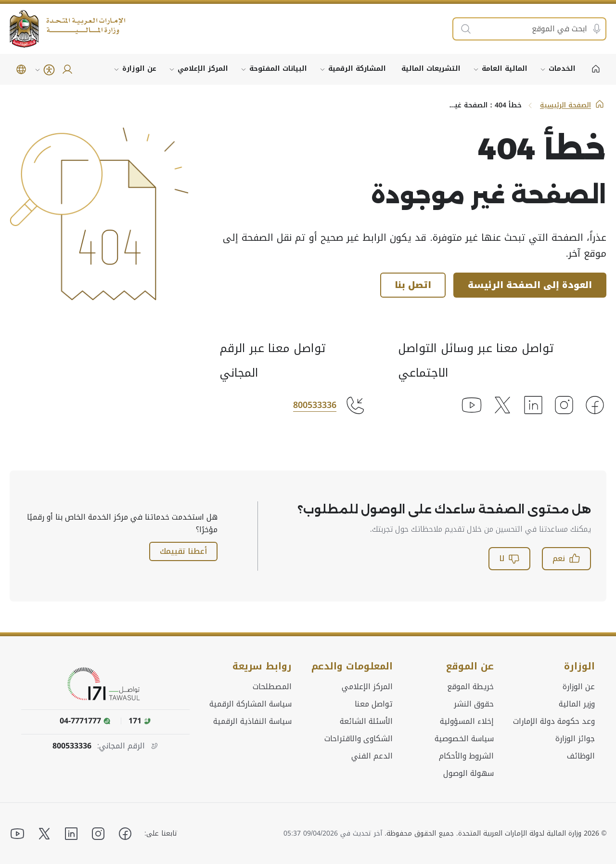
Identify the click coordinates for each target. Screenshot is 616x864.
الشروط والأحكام (466, 756)
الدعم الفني (372, 756)
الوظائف (581, 756)
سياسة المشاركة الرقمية (250, 704)
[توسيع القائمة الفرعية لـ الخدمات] (543, 69)
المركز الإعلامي (203, 69)
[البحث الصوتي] (597, 29)
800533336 (315, 405)
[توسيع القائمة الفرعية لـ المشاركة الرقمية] (322, 69)
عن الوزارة (139, 69)
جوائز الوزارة (575, 738)
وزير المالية (577, 704)
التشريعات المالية (431, 69)
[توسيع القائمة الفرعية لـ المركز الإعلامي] (172, 69)
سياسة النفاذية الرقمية (252, 721)
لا (509, 558)
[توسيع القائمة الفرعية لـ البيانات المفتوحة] (244, 69)
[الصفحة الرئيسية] (596, 69)
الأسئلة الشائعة (366, 721)
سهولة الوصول (468, 773)
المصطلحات (272, 686)
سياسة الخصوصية (464, 738)
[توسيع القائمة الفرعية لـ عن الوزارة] (116, 69)
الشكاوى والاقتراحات (359, 738)
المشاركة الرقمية (357, 69)
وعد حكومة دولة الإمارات (554, 721)
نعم (566, 558)
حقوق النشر (474, 704)
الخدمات (562, 69)
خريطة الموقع (470, 686)
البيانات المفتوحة (278, 69)
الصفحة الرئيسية (572, 105)
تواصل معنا (374, 704)
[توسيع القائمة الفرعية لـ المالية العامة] (476, 69)
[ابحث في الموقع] (539, 29)
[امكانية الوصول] (44, 70)
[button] (21, 69)
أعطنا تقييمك (183, 551)
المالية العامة (505, 69)
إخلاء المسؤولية (467, 721)
